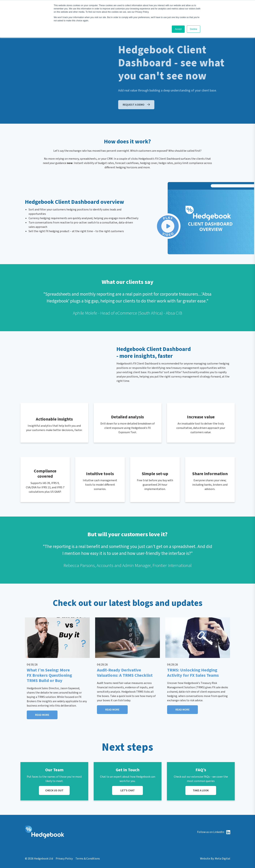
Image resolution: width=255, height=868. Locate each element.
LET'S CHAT (128, 790)
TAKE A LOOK (201, 790)
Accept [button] (178, 29)
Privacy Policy (64, 859)
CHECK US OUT (54, 790)
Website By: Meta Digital (215, 859)
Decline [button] (194, 29)
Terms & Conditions (88, 859)
